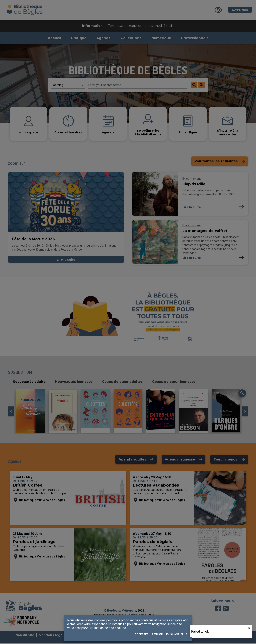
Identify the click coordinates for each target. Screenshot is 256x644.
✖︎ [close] (249, 628)
